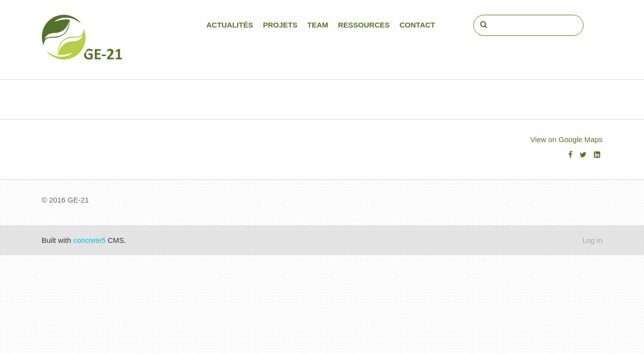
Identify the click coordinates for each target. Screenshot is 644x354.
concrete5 (90, 240)
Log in (593, 240)
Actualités (230, 25)
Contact (417, 25)
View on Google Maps (566, 139)
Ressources (364, 25)
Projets (280, 25)
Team (318, 25)
